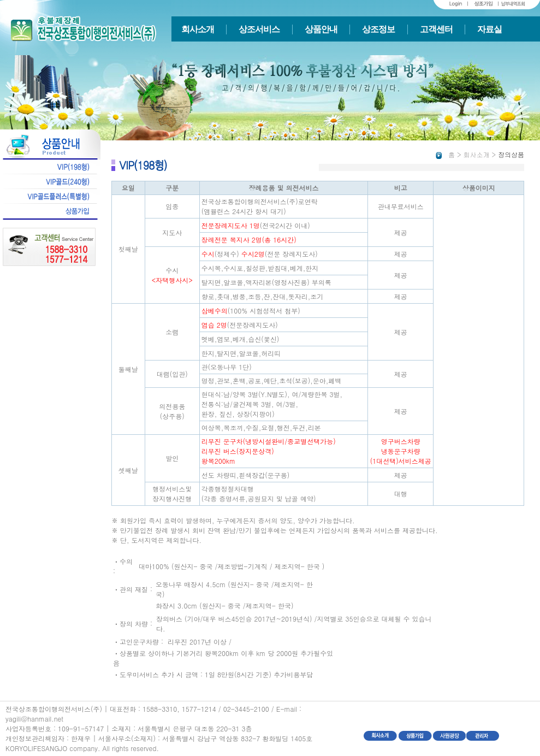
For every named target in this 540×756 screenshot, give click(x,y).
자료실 (489, 29)
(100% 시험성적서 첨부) (251, 311)
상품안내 (321, 29)
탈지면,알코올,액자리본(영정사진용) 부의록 (266, 282)
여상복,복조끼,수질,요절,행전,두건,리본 (261, 427)
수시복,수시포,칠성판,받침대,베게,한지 (260, 268)
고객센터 (436, 29)
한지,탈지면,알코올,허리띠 (241, 353)
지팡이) (263, 414)
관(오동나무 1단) (227, 367)
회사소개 (198, 29)
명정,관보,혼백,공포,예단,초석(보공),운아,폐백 (272, 380)
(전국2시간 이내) (256, 225)
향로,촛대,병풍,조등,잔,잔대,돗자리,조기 (263, 296)
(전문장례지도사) (240, 325)
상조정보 (378, 29)
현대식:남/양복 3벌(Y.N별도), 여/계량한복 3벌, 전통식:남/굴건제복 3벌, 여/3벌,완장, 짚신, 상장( (272, 404)
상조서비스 (259, 29)
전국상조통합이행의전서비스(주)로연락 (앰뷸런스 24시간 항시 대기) (260, 206)
